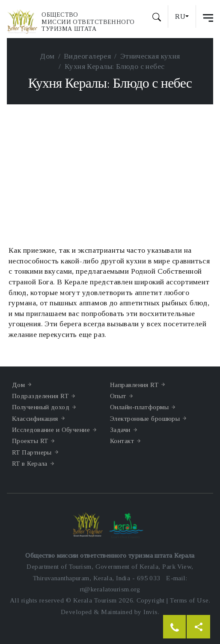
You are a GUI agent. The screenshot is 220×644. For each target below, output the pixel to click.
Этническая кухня (150, 56)
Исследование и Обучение (51, 430)
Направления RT (134, 385)
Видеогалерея (87, 56)
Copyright (151, 600)
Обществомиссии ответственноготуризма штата (88, 22)
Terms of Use (189, 600)
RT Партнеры (32, 452)
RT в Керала (30, 463)
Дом (47, 56)
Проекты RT (30, 441)
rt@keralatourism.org (110, 589)
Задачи (120, 430)
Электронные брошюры (145, 418)
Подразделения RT (40, 396)
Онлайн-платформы (139, 407)
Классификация (35, 418)
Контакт (122, 441)
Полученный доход (41, 407)
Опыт (118, 396)
